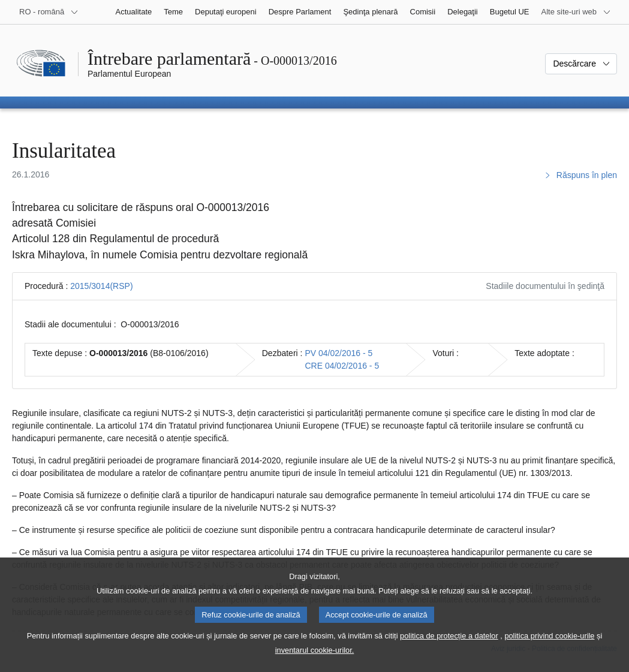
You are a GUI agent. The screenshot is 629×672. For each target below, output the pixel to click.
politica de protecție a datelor (449, 645)
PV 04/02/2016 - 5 (338, 353)
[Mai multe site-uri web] (576, 12)
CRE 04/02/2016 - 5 (342, 366)
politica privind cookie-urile (549, 645)
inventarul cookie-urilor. (315, 659)
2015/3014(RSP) (101, 286)
